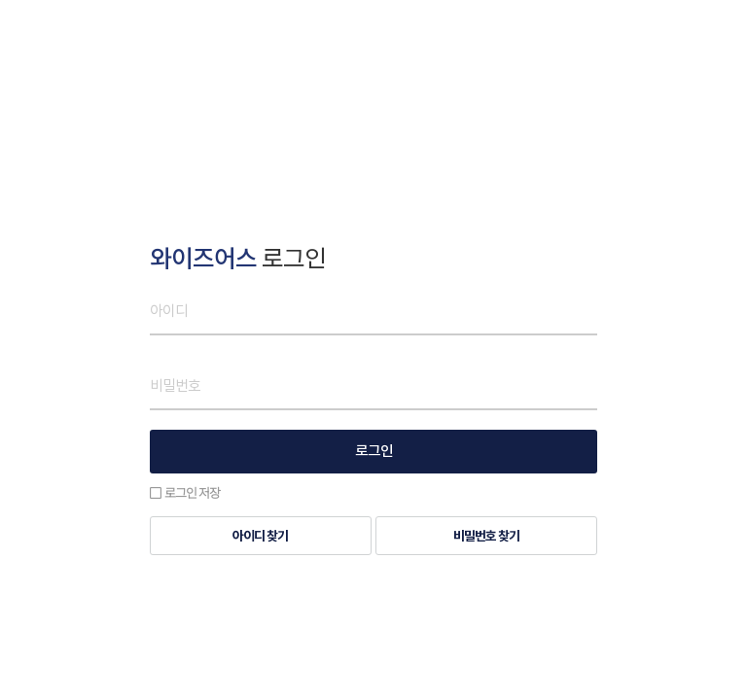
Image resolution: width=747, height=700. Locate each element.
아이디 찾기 (260, 537)
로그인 (374, 452)
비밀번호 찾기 (486, 537)
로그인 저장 (185, 492)
